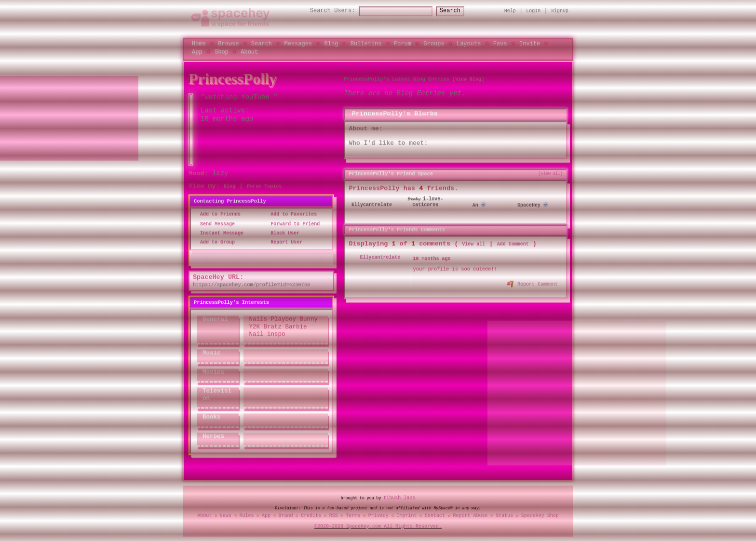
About (249, 51)
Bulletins (366, 44)
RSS (334, 515)
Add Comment (513, 244)
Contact (435, 515)
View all (473, 244)
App (197, 51)
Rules (246, 515)
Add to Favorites (291, 215)
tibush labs (399, 498)
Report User (283, 243)
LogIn (533, 11)
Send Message (215, 224)
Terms (353, 515)
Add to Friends (217, 215)
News (226, 515)
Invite (530, 44)
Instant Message (219, 233)
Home (199, 44)
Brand (286, 515)
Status (504, 515)
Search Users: (324, 11)
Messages (298, 44)
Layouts (469, 44)
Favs (500, 44)
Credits (311, 515)
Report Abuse (471, 515)
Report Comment (533, 283)
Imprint (406, 515)
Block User (282, 233)
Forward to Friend (292, 224)
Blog (331, 44)
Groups (434, 44)
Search (459, 11)
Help (510, 11)
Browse (228, 44)
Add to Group (215, 243)
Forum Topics (264, 187)
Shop (222, 51)
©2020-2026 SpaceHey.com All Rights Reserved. (378, 526)
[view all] (551, 173)
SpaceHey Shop (540, 515)
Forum (403, 44)
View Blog (468, 79)
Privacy (378, 515)
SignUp (560, 11)
